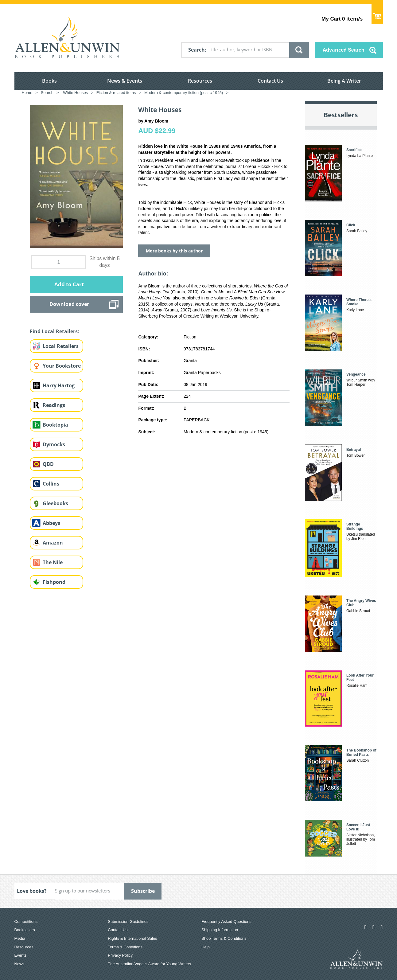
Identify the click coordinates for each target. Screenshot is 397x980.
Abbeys (51, 523)
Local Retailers (61, 346)
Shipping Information (220, 930)
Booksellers (25, 930)
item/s (342, 19)
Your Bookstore (62, 366)
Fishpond (54, 582)
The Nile (53, 562)
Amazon (53, 543)
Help (206, 947)
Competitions (26, 921)
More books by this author (174, 251)
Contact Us (270, 81)
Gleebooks (55, 503)
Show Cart (377, 14)
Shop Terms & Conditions (224, 938)
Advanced (344, 50)
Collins (51, 484)
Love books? (32, 891)
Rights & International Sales (132, 938)
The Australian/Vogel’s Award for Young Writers (149, 964)
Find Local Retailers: (54, 331)
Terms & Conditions (125, 947)
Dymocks (54, 444)
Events (21, 955)
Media (20, 938)
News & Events (125, 81)
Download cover (69, 304)
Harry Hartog (59, 385)
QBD (48, 464)
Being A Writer (344, 81)
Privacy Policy (120, 955)
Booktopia (55, 425)
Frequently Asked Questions (226, 921)
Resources (200, 81)
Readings (54, 405)
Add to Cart (69, 284)
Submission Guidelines (128, 921)
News (19, 964)
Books (49, 81)
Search (197, 50)
